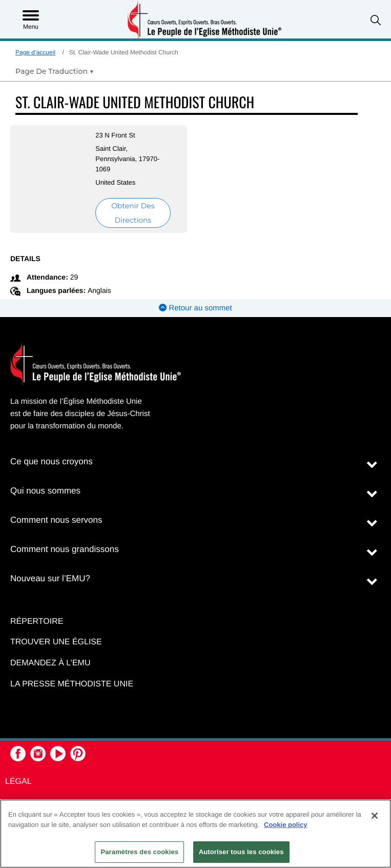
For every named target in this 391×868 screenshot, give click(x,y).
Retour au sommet (195, 308)
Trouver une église (56, 642)
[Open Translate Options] (55, 71)
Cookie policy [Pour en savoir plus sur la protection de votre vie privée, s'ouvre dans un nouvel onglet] (286, 825)
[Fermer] (375, 816)
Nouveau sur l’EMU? (50, 578)
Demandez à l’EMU (50, 663)
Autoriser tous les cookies (241, 852)
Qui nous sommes (45, 491)
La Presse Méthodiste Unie (72, 684)
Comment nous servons (56, 520)
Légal (18, 782)
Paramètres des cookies (139, 852)
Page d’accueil (35, 52)
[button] (376, 20)
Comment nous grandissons (65, 549)
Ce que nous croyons (52, 461)
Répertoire (37, 622)
